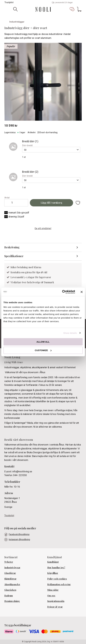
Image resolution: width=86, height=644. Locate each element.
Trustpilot (9, 2)
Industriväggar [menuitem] (12, 567)
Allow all (43, 342)
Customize (43, 350)
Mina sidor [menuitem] (53, 590)
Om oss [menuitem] (51, 596)
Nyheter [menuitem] (9, 562)
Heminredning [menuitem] (12, 601)
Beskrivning (12, 247)
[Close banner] (82, 292)
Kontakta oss (18, 272)
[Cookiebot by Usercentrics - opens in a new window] (62, 292)
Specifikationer (14, 256)
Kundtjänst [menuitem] (53, 562)
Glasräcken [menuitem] (10, 590)
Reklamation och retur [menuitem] (59, 584)
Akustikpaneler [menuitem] (12, 584)
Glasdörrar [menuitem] (10, 573)
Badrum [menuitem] (9, 596)
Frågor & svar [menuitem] (55, 607)
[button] (72, 9)
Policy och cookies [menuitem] (57, 579)
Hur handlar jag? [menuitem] (56, 567)
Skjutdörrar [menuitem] (10, 579)
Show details (70, 333)
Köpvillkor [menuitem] (53, 573)
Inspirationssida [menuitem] (56, 601)
